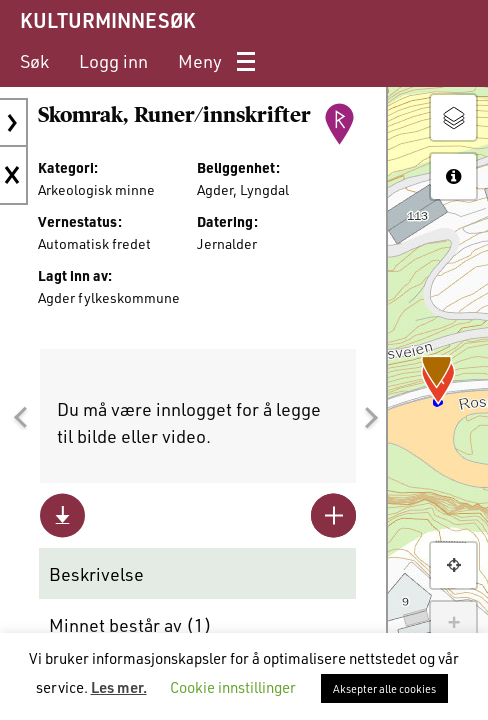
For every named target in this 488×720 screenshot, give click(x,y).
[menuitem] (34, 61)
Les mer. (119, 687)
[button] (20, 418)
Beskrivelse (96, 574)
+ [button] (453, 624)
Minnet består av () (130, 625)
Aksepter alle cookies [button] (384, 688)
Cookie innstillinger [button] (233, 687)
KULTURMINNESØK (107, 20)
